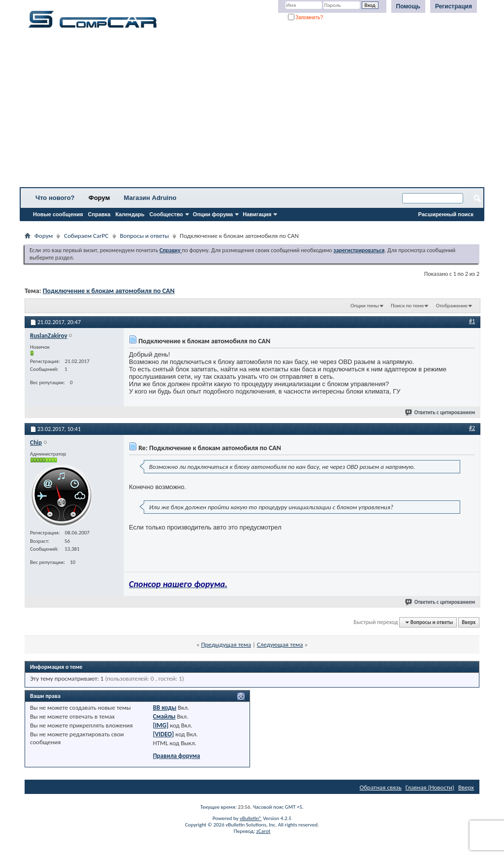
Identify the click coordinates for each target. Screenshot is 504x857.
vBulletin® (251, 818)
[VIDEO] (164, 734)
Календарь (130, 214)
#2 (472, 428)
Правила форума (177, 756)
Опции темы (365, 306)
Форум (99, 198)
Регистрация (454, 6)
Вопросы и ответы (145, 236)
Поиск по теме (407, 306)
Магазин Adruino (150, 198)
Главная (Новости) (430, 787)
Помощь (408, 6)
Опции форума (213, 214)
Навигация (257, 214)
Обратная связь (381, 787)
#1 (472, 321)
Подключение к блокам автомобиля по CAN (109, 291)
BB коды (165, 708)
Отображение (452, 306)
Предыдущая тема (226, 644)
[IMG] (161, 725)
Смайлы (164, 716)
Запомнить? (306, 17)
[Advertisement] (252, 111)
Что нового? (55, 198)
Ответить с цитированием (441, 412)
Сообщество (166, 214)
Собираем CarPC (86, 236)
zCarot (264, 831)
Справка (99, 214)
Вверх (469, 622)
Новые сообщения (58, 214)
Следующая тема (280, 644)
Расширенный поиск (446, 214)
